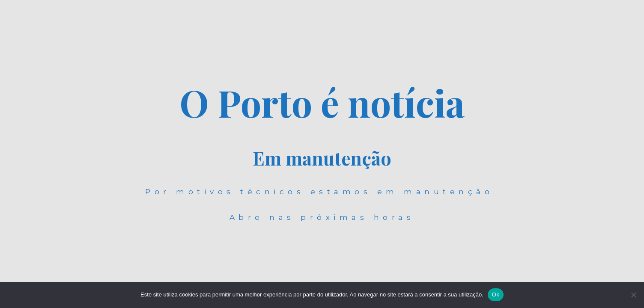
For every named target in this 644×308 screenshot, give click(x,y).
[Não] (633, 295)
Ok (496, 295)
